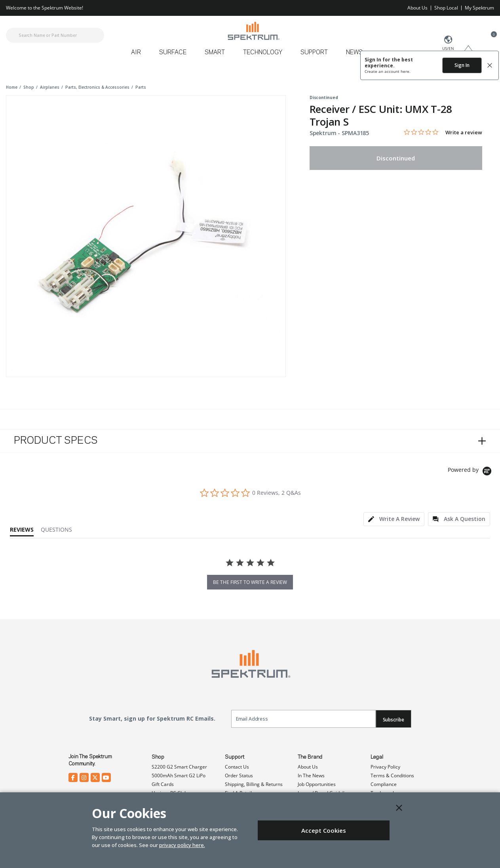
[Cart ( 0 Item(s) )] (489, 40)
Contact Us (237, 767)
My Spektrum (479, 8)
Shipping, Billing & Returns (254, 784)
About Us (417, 8)
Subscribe (394, 720)
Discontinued (396, 158)
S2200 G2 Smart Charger (179, 767)
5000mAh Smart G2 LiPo (179, 775)
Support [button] (314, 53)
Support (235, 757)
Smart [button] (215, 53)
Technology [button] (263, 53)
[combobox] (55, 35)
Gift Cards (163, 784)
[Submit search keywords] (13, 35)
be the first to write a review (250, 582)
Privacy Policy (385, 767)
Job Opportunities (317, 784)
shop (29, 87)
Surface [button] (173, 53)
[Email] (303, 719)
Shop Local (446, 8)
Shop (158, 757)
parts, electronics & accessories (97, 87)
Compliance (384, 784)
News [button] (354, 53)
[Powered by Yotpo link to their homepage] (471, 472)
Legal (377, 757)
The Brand (310, 757)
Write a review (464, 133)
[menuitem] (139, 55)
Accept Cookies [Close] (324, 830)
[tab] (394, 519)
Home (12, 87)
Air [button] (136, 53)
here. (406, 71)
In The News (311, 775)
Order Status (239, 775)
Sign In (462, 65)
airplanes (50, 87)
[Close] (399, 808)
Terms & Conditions (392, 775)
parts (141, 87)
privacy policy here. (182, 845)
